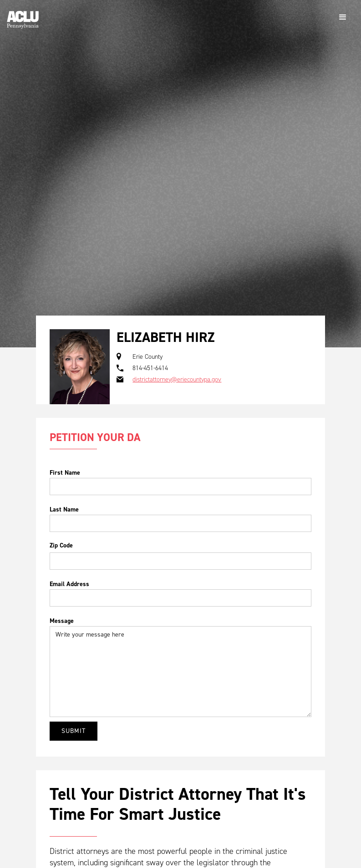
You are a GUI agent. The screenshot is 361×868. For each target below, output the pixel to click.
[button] (343, 17)
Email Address (69, 584)
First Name (65, 473)
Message (62, 621)
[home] (23, 16)
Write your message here (180, 672)
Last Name (64, 509)
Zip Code (61, 545)
